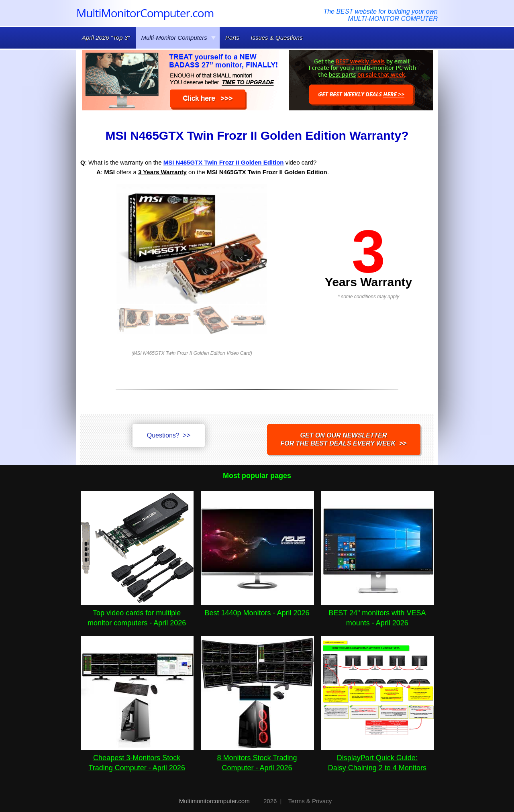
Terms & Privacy (310, 801)
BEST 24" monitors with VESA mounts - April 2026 (378, 613)
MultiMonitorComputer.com (145, 13)
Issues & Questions (276, 38)
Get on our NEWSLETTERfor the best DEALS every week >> (344, 439)
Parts (232, 38)
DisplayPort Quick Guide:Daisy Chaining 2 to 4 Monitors (378, 758)
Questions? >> (169, 435)
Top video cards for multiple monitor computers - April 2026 (137, 613)
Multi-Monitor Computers (179, 38)
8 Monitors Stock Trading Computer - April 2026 (257, 758)
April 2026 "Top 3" (106, 38)
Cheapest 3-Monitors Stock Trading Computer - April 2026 (137, 758)
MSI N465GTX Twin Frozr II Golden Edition (224, 162)
